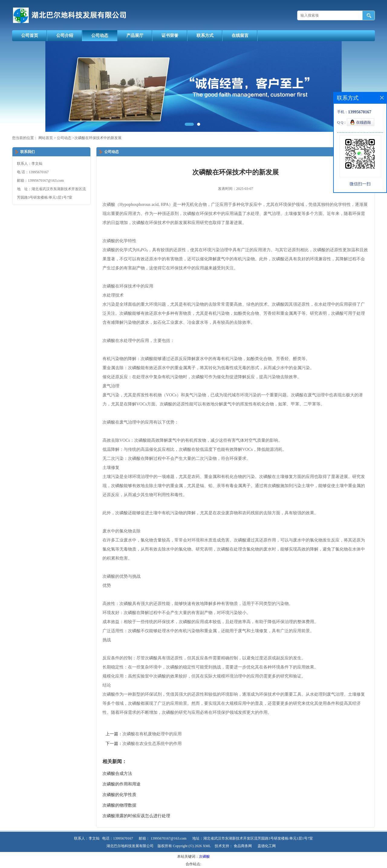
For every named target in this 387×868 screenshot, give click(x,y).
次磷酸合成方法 (117, 774)
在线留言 (240, 36)
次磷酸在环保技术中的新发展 (98, 138)
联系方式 (205, 36)
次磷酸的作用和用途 (122, 784)
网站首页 (46, 138)
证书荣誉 (170, 36)
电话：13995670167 (118, 838)
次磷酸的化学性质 (119, 795)
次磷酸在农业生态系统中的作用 (152, 744)
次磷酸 (204, 857)
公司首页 (30, 36)
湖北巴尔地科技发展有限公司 (130, 846)
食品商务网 (243, 846)
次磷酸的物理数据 (119, 805)
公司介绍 (65, 36)
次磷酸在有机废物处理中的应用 (152, 734)
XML (207, 846)
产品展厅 (135, 36)
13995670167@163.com (169, 838)
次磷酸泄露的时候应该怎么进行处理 (136, 816)
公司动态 (100, 36)
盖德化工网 (267, 846)
